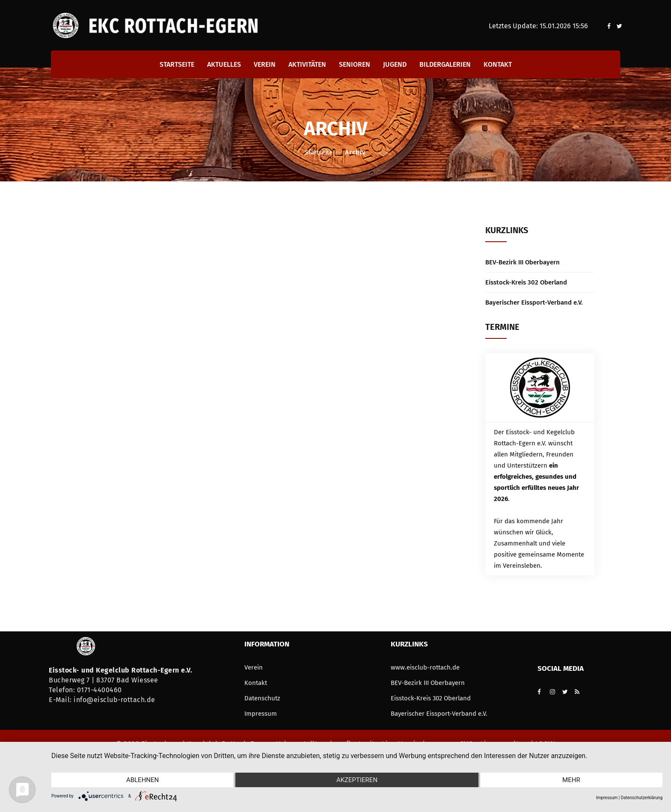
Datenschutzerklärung (642, 798)
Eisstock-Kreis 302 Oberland (526, 282)
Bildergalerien (445, 64)
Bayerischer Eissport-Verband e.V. (534, 302)
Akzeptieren (357, 780)
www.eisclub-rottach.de (425, 667)
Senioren (355, 64)
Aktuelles (224, 64)
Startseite (177, 64)
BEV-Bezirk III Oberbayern (523, 262)
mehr (571, 780)
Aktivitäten (307, 64)
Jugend (395, 64)
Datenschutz (262, 698)
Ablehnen (143, 780)
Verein (265, 64)
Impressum (261, 714)
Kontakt (498, 64)
